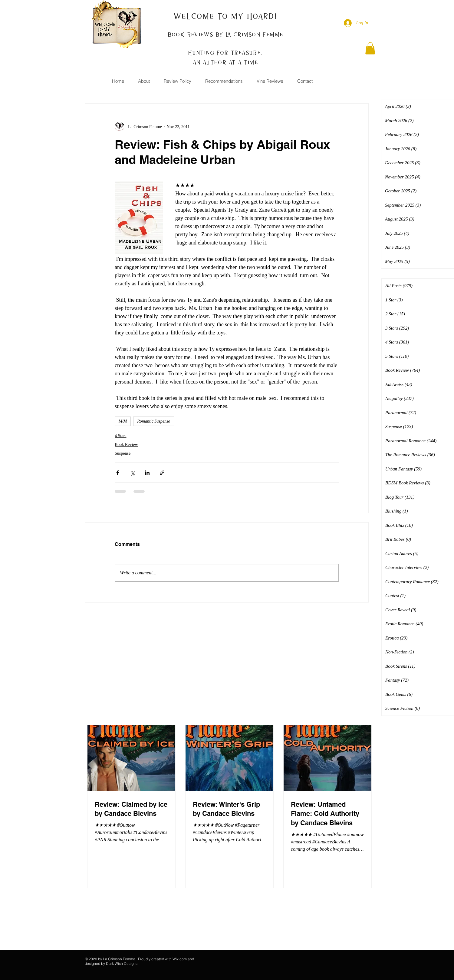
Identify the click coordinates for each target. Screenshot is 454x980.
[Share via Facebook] (118, 473)
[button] (370, 48)
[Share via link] (162, 473)
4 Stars (121, 436)
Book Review (126, 445)
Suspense (123, 453)
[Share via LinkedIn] (147, 473)
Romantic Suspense (153, 421)
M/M (123, 421)
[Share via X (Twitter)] (132, 473)
